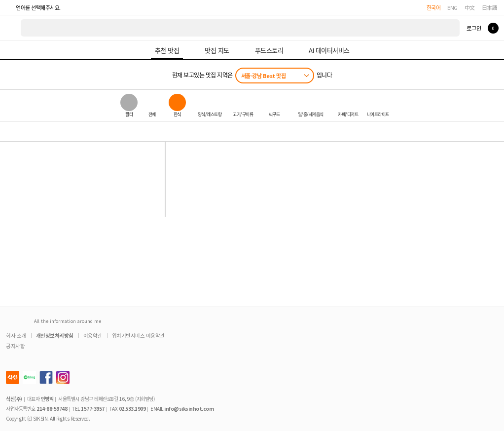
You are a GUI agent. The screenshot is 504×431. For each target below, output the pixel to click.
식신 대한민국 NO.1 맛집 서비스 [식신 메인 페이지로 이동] (11, 28)
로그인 (474, 28)
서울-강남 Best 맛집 (264, 76)
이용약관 (93, 335)
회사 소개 (16, 335)
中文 (470, 7)
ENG (452, 7)
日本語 (490, 7)
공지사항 (15, 346)
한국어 (434, 7)
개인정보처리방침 (55, 335)
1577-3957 (93, 409)
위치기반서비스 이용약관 (138, 335)
